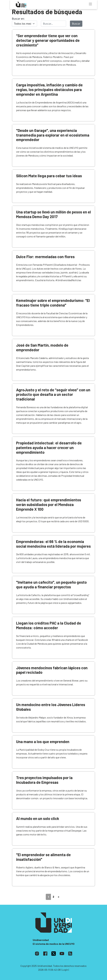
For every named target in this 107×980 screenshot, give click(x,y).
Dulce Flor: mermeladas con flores (45, 257)
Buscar (76, 24)
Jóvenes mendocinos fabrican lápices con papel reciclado (52, 670)
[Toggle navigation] (90, 4)
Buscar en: (18, 19)
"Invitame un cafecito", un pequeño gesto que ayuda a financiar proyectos (51, 584)
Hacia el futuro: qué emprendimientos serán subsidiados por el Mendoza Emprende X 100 (49, 504)
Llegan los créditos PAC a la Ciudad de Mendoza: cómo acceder (49, 625)
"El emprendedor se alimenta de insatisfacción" (43, 857)
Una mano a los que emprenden (43, 742)
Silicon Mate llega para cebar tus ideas (49, 176)
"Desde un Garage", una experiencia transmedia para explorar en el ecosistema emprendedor (53, 135)
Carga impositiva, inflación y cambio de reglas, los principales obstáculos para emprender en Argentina (49, 90)
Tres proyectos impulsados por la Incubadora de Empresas (44, 780)
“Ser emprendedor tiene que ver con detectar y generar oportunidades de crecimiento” (48, 40)
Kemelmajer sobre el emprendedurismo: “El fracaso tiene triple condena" (53, 303)
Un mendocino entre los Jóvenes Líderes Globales (51, 707)
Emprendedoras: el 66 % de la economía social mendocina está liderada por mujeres (53, 544)
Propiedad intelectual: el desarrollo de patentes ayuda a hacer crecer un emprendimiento (49, 448)
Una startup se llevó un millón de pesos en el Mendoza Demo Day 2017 (53, 214)
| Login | (65, 970)
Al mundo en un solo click (38, 818)
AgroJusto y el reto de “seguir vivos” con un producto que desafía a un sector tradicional (53, 394)
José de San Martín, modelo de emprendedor (42, 347)
